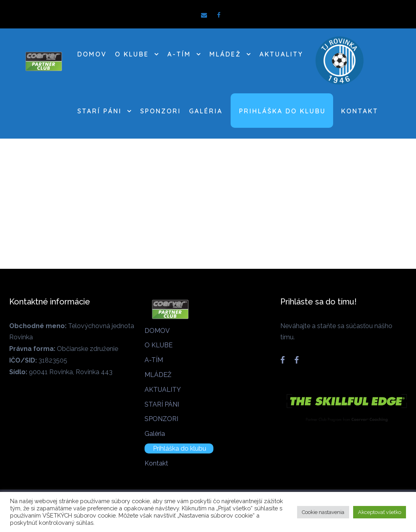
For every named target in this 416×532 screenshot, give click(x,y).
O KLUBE (132, 54)
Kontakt (360, 111)
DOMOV (92, 54)
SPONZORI (161, 111)
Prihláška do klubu (282, 111)
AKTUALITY (281, 54)
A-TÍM (179, 54)
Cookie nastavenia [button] (323, 512)
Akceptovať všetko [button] (380, 512)
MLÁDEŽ (225, 54)
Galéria (206, 111)
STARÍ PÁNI (99, 111)
